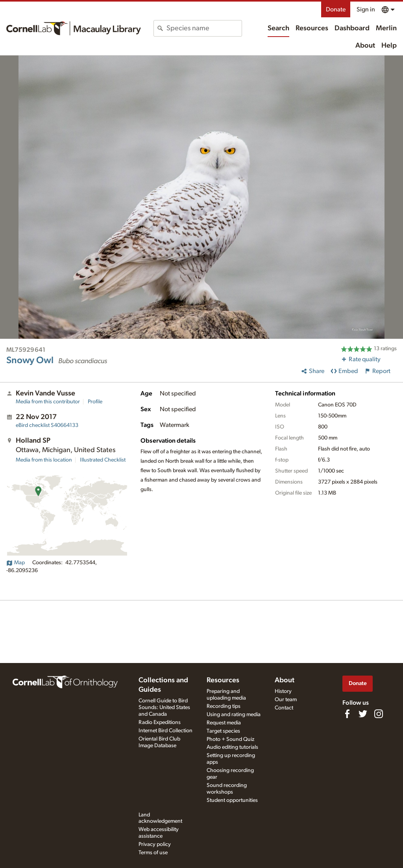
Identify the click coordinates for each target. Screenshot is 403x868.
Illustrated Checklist (103, 460)
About (365, 46)
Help (389, 46)
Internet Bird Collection (165, 731)
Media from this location (44, 460)
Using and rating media (234, 715)
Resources (312, 28)
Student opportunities (232, 800)
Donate (336, 9)
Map (16, 563)
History (283, 691)
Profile (95, 402)
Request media (224, 723)
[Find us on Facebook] (347, 714)
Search (278, 28)
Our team (286, 700)
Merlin (386, 28)
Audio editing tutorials (232, 747)
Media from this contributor (48, 402)
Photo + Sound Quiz (230, 739)
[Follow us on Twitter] (363, 714)
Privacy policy (155, 844)
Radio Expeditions (160, 722)
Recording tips (224, 706)
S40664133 (47, 425)
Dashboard (352, 28)
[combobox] (204, 28)
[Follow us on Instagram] (379, 714)
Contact (284, 708)
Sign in (366, 9)
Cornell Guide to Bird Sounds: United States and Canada (164, 707)
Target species (223, 731)
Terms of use (153, 853)
